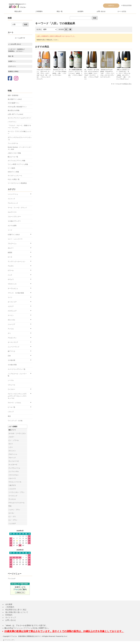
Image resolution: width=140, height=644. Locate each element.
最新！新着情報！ (14, 95)
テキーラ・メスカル (14, 403)
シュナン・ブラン (14, 510)
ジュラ (10, 275)
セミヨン (11, 513)
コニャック (11, 199)
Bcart (65, 636)
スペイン (11, 315)
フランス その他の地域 (16, 293)
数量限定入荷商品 (13, 71)
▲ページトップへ (9, 640)
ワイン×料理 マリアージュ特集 (18, 164)
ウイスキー (11, 389)
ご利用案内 (39, 11)
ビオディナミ (12, 66)
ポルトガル (11, 320)
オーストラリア (13, 342)
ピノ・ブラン (13, 520)
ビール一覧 (11, 407)
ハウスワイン (12, 122)
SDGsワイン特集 (13, 172)
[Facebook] (10, 78)
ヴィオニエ (12, 499)
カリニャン (12, 451)
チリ (9, 333)
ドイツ (10, 297)
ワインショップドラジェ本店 (24, 628)
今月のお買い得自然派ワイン (17, 107)
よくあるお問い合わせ (15, 44)
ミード (10, 230)
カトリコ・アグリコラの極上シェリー (19, 133)
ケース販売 (11, 168)
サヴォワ (11, 279)
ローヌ (10, 257)
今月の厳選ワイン (14, 103)
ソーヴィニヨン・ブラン (16, 492)
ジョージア (11, 324)
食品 (9, 416)
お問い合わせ (101, 11)
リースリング (13, 496)
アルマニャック (13, 203)
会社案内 (80, 11)
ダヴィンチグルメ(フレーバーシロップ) (20, 138)
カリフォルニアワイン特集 (17, 161)
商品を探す (18, 11)
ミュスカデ (12, 523)
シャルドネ (12, 489)
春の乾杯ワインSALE (15, 99)
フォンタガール (13, 143)
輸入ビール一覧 (13, 157)
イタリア (11, 306)
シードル (11, 380)
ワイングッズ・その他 (15, 421)
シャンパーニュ (13, 194)
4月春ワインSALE (14, 235)
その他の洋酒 (12, 365)
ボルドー (11, 248)
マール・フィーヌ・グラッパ (17, 208)
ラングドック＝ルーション (17, 261)
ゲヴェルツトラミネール (16, 503)
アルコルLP (12, 578)
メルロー (11, 437)
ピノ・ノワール (14, 440)
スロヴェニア (12, 311)
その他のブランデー (14, 221)
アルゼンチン (12, 338)
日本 (9, 356)
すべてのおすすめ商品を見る (122, 84)
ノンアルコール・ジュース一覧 (17, 375)
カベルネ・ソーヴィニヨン (17, 433)
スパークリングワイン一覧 (17, 369)
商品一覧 (60, 11)
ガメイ (11, 444)
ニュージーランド (14, 347)
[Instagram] (16, 78)
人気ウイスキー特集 (14, 153)
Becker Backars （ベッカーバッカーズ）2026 (20, 148)
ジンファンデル (14, 471)
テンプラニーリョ (14, 468)
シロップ (11, 412)
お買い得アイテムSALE (15, 114)
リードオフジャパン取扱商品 (17, 183)
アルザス (11, 266)
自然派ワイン (12, 61)
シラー (11, 447)
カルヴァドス (12, 212)
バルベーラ (12, 478)
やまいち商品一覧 (14, 179)
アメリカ (11, 329)
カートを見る (122, 11)
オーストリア (12, 302)
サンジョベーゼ (14, 461)
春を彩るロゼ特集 (14, 110)
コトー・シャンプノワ (15, 239)
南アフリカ (11, 351)
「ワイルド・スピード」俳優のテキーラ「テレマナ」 (19, 127)
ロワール (11, 270)
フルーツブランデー (14, 217)
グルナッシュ (13, 454)
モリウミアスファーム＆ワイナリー (19, 118)
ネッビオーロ (13, 465)
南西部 (10, 252)
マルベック (12, 458)
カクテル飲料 (12, 226)
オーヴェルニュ (13, 288)
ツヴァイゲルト (14, 475)
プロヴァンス (12, 284)
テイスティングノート (15, 176)
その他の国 (11, 360)
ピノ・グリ (12, 517)
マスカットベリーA (15, 482)
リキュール (11, 385)
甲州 (10, 506)
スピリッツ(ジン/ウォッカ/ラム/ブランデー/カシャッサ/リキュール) (17, 396)
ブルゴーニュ (12, 244)
